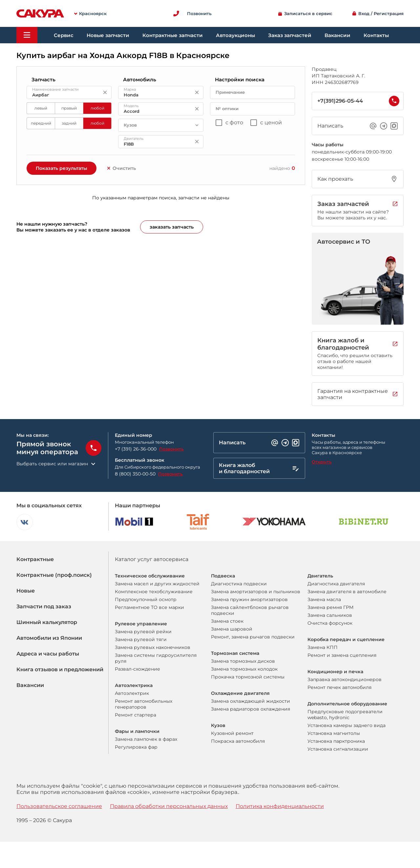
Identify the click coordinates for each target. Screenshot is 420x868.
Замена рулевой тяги (141, 639)
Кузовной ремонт (232, 733)
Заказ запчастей (290, 35)
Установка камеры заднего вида (346, 725)
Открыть (322, 462)
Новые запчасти (108, 35)
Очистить (121, 168)
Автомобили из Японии (49, 638)
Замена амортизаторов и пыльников (256, 592)
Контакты (376, 35)
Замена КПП (323, 647)
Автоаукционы (235, 35)
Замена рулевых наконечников (153, 647)
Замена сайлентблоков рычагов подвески (250, 610)
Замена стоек (227, 621)
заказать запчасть (172, 227)
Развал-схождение (137, 669)
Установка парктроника (336, 741)
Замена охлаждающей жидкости (251, 701)
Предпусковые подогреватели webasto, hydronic (345, 715)
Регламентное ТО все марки (149, 607)
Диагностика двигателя (336, 584)
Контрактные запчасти (173, 35)
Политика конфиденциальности (280, 806)
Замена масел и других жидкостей (157, 584)
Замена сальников (330, 615)
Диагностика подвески (239, 584)
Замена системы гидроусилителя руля (156, 658)
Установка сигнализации (338, 749)
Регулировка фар (136, 747)
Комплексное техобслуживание (154, 592)
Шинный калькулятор (47, 622)
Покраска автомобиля (238, 741)
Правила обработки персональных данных (169, 806)
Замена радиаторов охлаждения (251, 709)
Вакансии (337, 35)
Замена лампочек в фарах (146, 739)
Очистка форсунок (330, 623)
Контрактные (35, 559)
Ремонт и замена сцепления (342, 655)
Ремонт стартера (136, 715)
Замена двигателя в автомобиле (347, 592)
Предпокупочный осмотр (146, 599)
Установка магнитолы (334, 733)
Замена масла (324, 599)
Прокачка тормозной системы (248, 677)
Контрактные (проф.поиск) (54, 575)
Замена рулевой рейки (143, 632)
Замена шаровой (232, 629)
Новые (26, 591)
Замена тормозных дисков (243, 661)
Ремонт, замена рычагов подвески (253, 637)
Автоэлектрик (132, 693)
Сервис (64, 35)
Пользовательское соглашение (59, 806)
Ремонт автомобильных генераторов (144, 704)
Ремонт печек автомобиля (339, 687)
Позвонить (171, 449)
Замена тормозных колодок (244, 669)
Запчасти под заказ (44, 606)
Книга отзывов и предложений (60, 669)
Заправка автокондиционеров (345, 679)
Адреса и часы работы (48, 654)
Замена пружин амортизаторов (249, 599)
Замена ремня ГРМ (330, 607)
